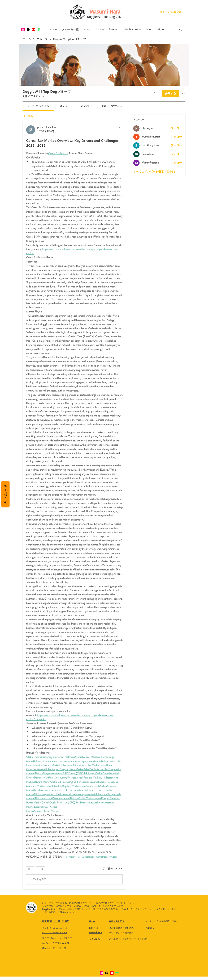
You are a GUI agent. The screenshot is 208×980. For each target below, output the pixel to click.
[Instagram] (23, 29)
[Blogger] (28, 29)
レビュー (5, 494)
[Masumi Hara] (105, 11)
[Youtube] (33, 29)
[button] (88, 29)
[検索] (154, 93)
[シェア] (120, 127)
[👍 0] (30, 869)
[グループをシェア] (183, 93)
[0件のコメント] (112, 869)
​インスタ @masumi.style (55, 928)
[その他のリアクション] (41, 869)
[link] (38, 106)
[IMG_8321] (39, 29)
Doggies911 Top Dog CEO (104, 17)
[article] (74, 506)
